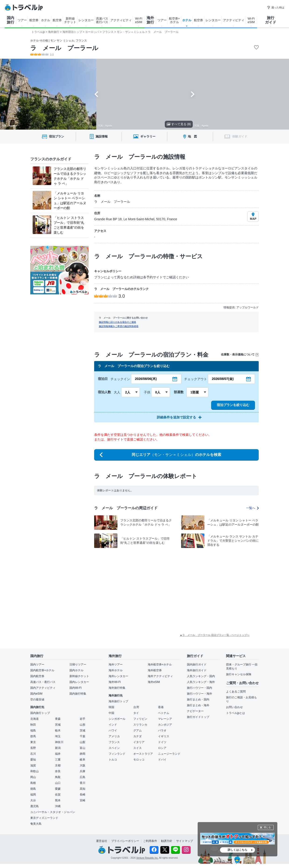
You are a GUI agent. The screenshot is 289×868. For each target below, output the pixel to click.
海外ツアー (116, 665)
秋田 (33, 725)
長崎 (83, 795)
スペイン (114, 748)
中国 (111, 713)
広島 (83, 777)
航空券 (34, 20)
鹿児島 (34, 806)
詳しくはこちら (237, 850)
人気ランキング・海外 (201, 682)
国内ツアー (37, 665)
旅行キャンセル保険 (239, 674)
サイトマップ (185, 841)
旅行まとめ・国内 (198, 699)
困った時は (276, 7)
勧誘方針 (167, 841)
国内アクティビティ (43, 688)
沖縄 (58, 806)
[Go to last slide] (96, 94)
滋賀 (33, 765)
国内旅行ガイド (197, 665)
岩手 (83, 719)
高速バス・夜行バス (43, 682)
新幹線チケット (79, 676)
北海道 (34, 719)
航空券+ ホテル (174, 20)
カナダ (138, 736)
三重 (58, 760)
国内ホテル (76, 670)
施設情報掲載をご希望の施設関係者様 (119, 326)
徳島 (33, 789)
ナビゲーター (195, 711)
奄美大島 (36, 824)
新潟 (58, 748)
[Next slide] (193, 94)
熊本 (58, 800)
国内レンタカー (79, 682)
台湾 (136, 707)
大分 (33, 800)
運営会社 (102, 841)
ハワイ (113, 730)
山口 (58, 783)
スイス (138, 748)
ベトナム (164, 713)
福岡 (33, 795)
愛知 (33, 760)
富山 (83, 748)
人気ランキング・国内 (201, 676)
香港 (161, 707)
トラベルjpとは (236, 713)
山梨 (83, 742)
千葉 (83, 736)
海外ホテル (116, 670)
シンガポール (117, 719)
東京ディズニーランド (44, 818)
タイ (136, 713)
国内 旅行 (10, 20)
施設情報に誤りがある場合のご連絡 (117, 322)
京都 (58, 765)
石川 (33, 754)
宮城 (58, 725)
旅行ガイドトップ (198, 717)
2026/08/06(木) (146, 379)
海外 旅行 (150, 20)
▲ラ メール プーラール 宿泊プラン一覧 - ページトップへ (215, 635)
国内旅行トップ (40, 713)
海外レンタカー (118, 676)
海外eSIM (154, 682)
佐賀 (58, 795)
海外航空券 (155, 670)
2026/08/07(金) (223, 379)
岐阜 (83, 760)
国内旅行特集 (78, 694)
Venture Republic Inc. (147, 858)
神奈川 (59, 742)
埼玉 (58, 736)
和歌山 (34, 771)
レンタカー (86, 20)
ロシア (162, 748)
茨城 (83, 730)
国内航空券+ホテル (42, 670)
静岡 (83, 754)
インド (113, 725)
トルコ (113, 760)
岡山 (33, 777)
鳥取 (58, 777)
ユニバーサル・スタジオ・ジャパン (53, 812)
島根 (33, 783)
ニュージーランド (169, 754)
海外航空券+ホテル (160, 665)
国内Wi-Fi (76, 688)
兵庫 (83, 771)
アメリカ (114, 736)
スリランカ (140, 725)
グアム (138, 730)
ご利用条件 (150, 841)
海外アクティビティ (160, 676)
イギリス (164, 736)
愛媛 (58, 789)
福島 (33, 730)
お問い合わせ (234, 707)
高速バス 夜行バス (102, 20)
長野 (33, 748)
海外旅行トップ (118, 701)
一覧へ (252, 508)
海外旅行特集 (117, 688)
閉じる (267, 827)
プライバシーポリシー (125, 841)
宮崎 (83, 800)
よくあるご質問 (236, 692)
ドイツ (162, 742)
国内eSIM (36, 694)
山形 (83, 725)
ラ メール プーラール (64, 48)
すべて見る (179, 124)
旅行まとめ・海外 (198, 705)
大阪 (83, 765)
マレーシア (165, 719)
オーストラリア (143, 754)
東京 (33, 742)
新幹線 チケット (70, 20)
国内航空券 (37, 676)
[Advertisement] (123, 586)
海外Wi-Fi (115, 682)
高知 (83, 789)
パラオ (162, 730)
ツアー (22, 20)
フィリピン (140, 719)
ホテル (46, 20)
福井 (58, 754)
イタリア (139, 742)
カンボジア (165, 725)
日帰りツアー (78, 665)
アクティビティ (121, 20)
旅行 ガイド (271, 20)
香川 (83, 783)
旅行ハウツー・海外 (200, 694)
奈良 (58, 771)
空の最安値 (37, 699)
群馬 (33, 736)
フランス (114, 742)
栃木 (58, 730)
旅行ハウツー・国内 (200, 688)
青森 (58, 719)
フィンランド (117, 754)
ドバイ (162, 760)
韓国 (111, 707)
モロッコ (139, 760)
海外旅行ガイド (197, 670)
